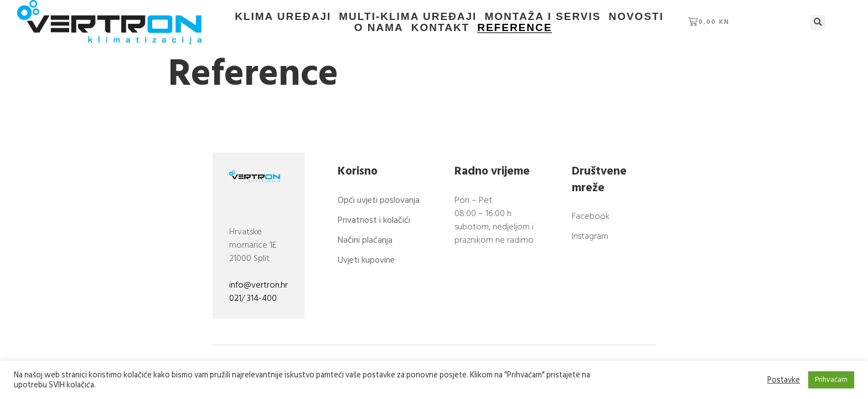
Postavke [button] (784, 380)
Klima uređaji (283, 17)
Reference (515, 28)
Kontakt (440, 28)
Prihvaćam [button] (831, 380)
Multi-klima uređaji (408, 17)
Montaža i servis (543, 17)
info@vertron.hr (259, 287)
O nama (696, 17)
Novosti (637, 17)
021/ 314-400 (253, 300)
